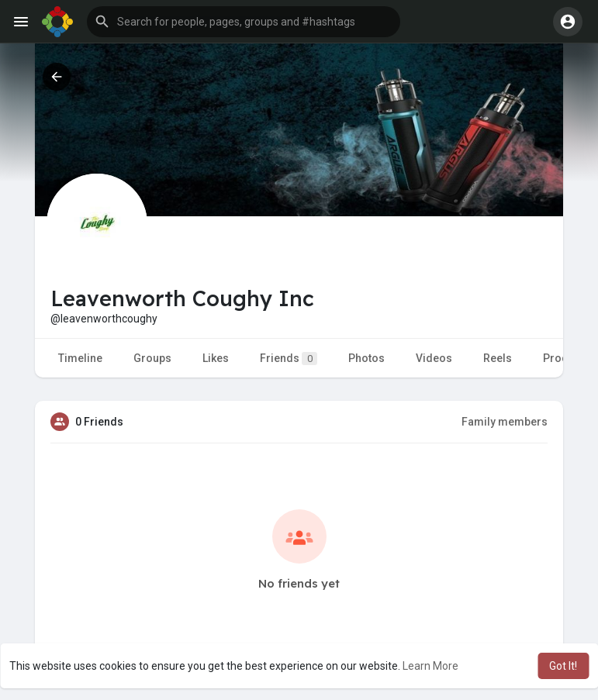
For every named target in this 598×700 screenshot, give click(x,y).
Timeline (80, 358)
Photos (366, 358)
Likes (216, 358)
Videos (434, 358)
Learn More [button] (430, 666)
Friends (289, 359)
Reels (498, 358)
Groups (152, 358)
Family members (505, 422)
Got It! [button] (563, 666)
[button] (244, 22)
